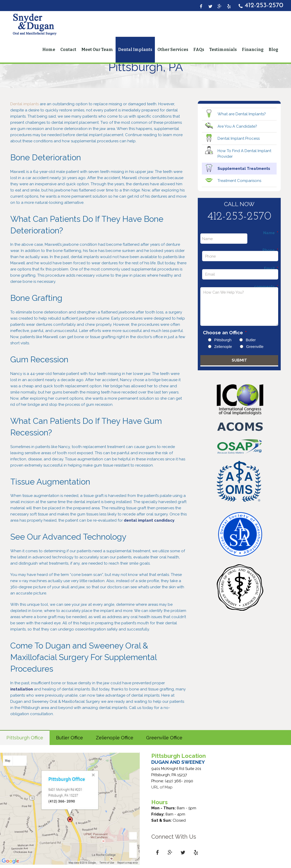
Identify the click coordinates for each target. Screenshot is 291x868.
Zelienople (223, 347)
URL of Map (162, 787)
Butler (251, 340)
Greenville (255, 347)
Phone (270, 250)
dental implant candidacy (149, 520)
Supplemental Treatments (244, 169)
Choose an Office (225, 333)
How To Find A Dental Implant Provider (244, 154)
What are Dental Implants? (242, 114)
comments (266, 287)
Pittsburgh (223, 340)
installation (22, 689)
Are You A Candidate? (237, 126)
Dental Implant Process (239, 138)
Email (271, 269)
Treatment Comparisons (239, 181)
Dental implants (25, 104)
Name (271, 233)
